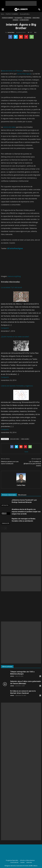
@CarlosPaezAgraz (15, 248)
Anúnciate (29, 862)
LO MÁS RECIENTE (24, 20)
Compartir (5, 328)
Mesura (20, 71)
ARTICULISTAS (5, 505)
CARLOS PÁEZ (36, 18)
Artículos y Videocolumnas (27, 860)
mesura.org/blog (14, 276)
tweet (26, 452)
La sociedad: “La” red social (11, 287)
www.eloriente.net (8, 71)
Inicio (2, 14)
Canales (22, 862)
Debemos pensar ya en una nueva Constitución (10, 463)
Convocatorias (14, 862)
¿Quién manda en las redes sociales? (15, 337)
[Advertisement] (21, 3)
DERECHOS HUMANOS (4, 513)
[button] (39, 9)
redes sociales (25, 439)
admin (12, 676)
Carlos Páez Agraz (24, 74)
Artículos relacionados (9, 495)
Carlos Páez (11, 32)
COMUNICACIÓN (5, 523)
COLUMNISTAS (27, 18)
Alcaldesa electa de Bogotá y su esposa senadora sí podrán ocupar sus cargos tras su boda (26, 512)
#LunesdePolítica (19, 18)
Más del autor (22, 495)
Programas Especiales (12, 860)
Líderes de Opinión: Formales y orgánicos (17, 386)
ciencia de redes (9, 127)
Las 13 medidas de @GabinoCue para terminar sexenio (32, 464)
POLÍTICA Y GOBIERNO (8, 18)
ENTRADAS (16, 20)
